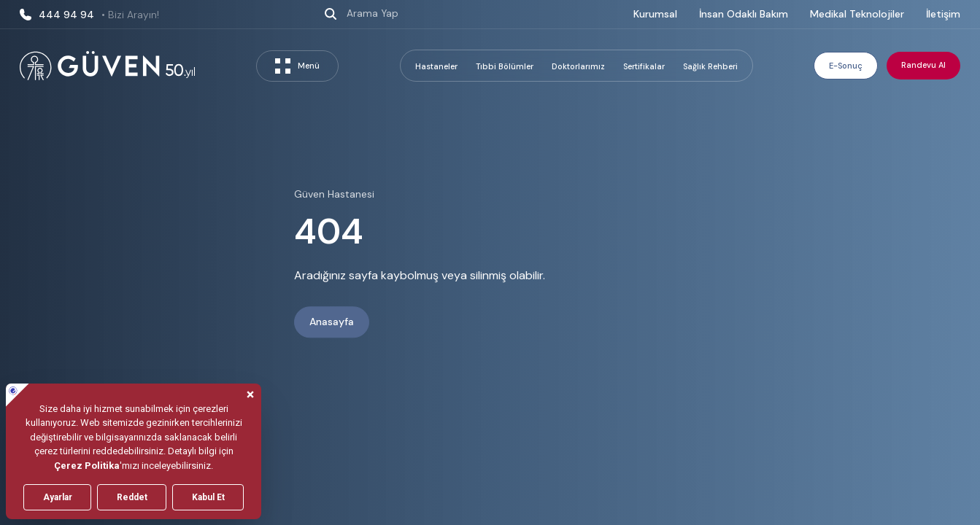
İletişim (943, 14)
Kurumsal (655, 14)
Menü (297, 66)
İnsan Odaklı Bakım (744, 14)
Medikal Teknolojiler (857, 14)
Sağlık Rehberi (710, 66)
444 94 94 (89, 15)
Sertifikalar (644, 66)
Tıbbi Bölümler (505, 66)
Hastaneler (436, 66)
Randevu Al (923, 65)
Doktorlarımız (578, 66)
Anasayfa (332, 322)
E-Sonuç (846, 66)
